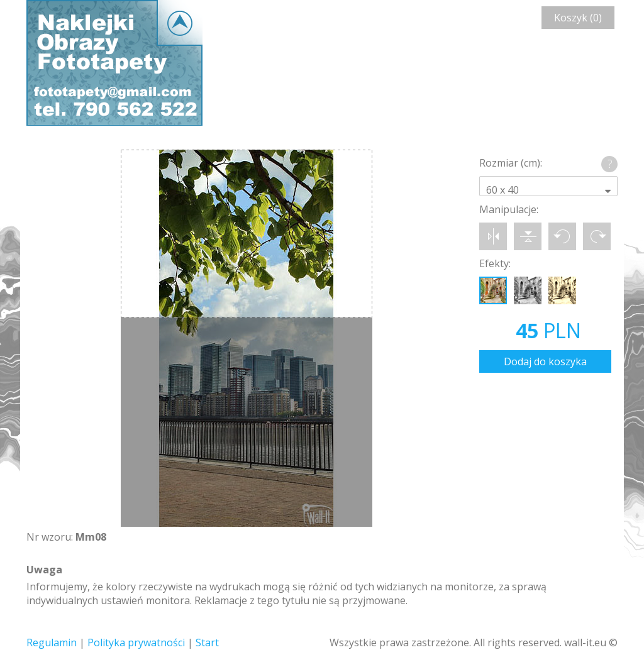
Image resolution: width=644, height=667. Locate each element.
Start (207, 642)
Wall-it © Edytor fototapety (114, 63)
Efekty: (495, 263)
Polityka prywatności (136, 642)
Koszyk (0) (578, 18)
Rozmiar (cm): (511, 163)
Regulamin (52, 642)
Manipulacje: (509, 209)
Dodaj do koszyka (545, 361)
